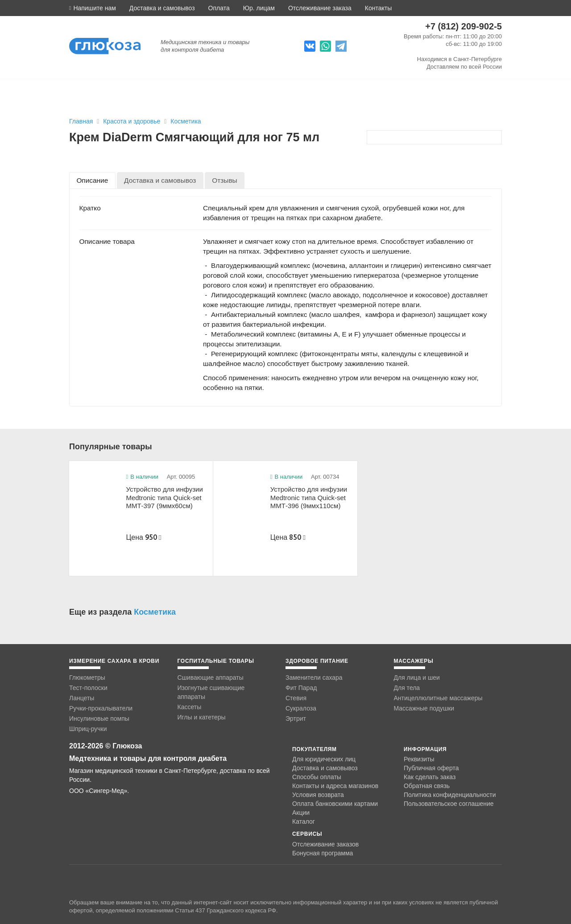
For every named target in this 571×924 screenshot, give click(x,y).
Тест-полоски (88, 688)
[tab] (92, 180)
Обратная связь (427, 786)
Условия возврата (318, 795)
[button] (93, 8)
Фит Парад (301, 688)
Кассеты (190, 707)
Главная (81, 121)
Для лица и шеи (417, 678)
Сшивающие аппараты (211, 678)
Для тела (407, 688)
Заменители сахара (314, 678)
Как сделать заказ (430, 777)
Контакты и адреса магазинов (335, 786)
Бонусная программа (323, 853)
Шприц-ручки (88, 729)
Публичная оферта (431, 768)
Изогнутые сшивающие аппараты (211, 692)
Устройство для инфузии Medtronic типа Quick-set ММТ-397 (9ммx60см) (164, 497)
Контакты (378, 8)
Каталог (304, 821)
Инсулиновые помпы (99, 719)
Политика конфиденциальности (450, 795)
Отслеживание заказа (320, 8)
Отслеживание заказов (325, 844)
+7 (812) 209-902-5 (463, 26)
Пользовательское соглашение (449, 804)
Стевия (296, 698)
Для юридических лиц (324, 759)
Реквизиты (419, 759)
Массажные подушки (424, 708)
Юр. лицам (259, 8)
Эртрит (296, 719)
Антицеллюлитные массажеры (438, 698)
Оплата (219, 8)
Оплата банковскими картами (335, 804)
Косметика (186, 121)
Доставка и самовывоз (162, 8)
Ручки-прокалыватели (101, 708)
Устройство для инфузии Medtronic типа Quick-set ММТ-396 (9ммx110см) (309, 497)
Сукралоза (301, 708)
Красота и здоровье (132, 121)
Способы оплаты (317, 777)
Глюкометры (87, 678)
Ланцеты (82, 698)
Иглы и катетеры (202, 717)
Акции (301, 813)
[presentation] (92, 180)
